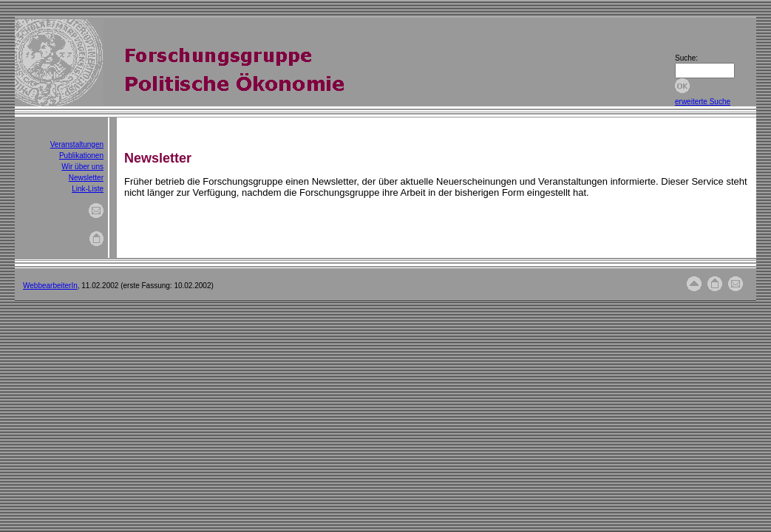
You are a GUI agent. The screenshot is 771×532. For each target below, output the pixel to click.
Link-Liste (88, 189)
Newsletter (86, 178)
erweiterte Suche (703, 102)
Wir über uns (82, 167)
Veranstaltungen (77, 144)
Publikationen (81, 156)
